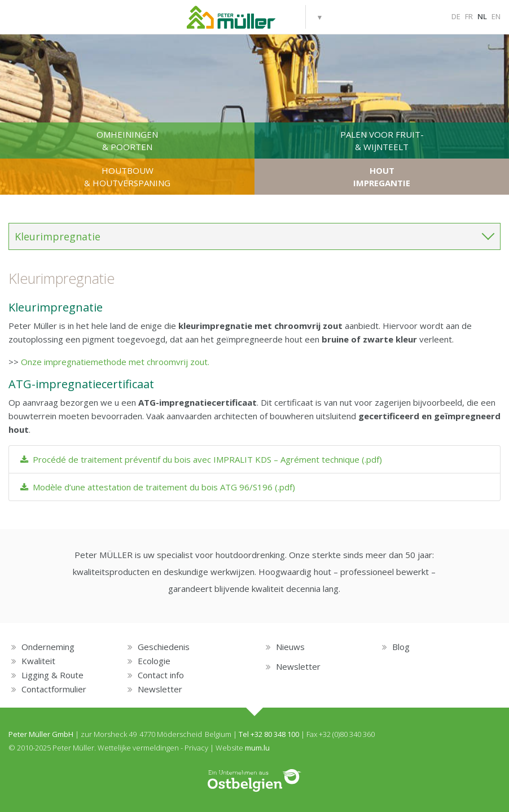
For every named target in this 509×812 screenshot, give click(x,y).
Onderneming (48, 647)
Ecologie (154, 661)
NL (482, 16)
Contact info (161, 675)
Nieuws (290, 647)
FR (469, 16)
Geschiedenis (164, 647)
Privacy (196, 748)
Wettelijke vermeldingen (138, 748)
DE (456, 16)
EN (496, 16)
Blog (401, 647)
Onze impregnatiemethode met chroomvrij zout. (115, 362)
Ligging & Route (52, 675)
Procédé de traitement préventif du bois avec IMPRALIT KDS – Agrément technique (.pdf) (201, 459)
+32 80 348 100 (275, 734)
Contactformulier (54, 689)
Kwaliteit (38, 661)
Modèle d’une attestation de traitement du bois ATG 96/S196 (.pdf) (158, 487)
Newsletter (160, 689)
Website (229, 748)
